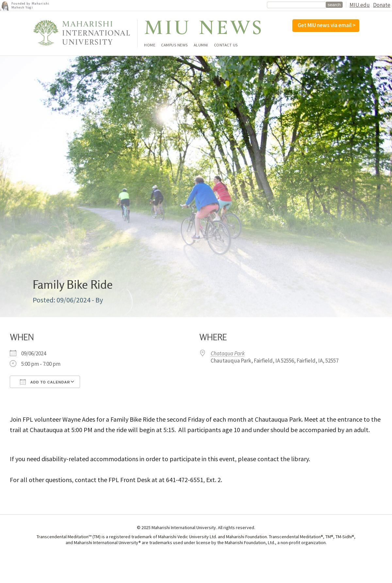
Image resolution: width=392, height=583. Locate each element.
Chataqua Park (228, 353)
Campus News (174, 45)
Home (150, 45)
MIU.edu (360, 5)
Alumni (201, 45)
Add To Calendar (45, 382)
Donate (382, 5)
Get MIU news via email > (327, 25)
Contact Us (226, 45)
